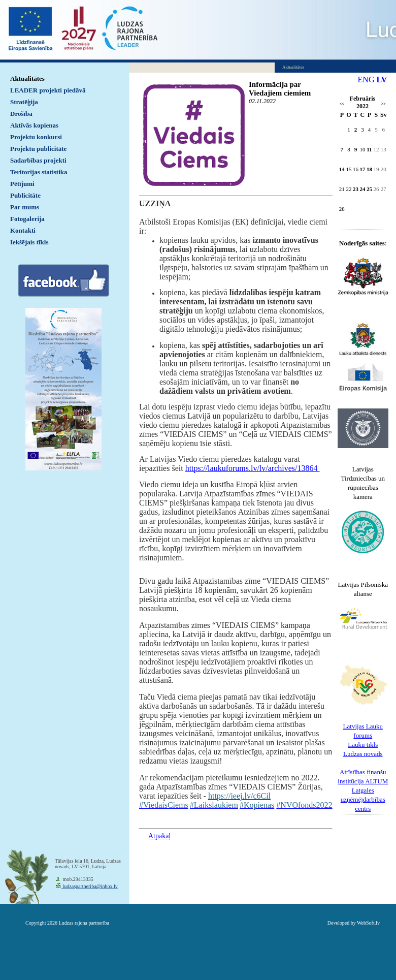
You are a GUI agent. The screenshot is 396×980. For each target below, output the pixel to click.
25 (369, 189)
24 (362, 189)
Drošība (21, 114)
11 (369, 149)
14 (342, 169)
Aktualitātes (27, 78)
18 (369, 169)
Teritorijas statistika (39, 172)
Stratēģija (24, 102)
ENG (366, 80)
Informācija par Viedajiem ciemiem (280, 89)
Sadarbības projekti (38, 160)
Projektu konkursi (36, 137)
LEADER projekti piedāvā (48, 90)
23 (356, 189)
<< (342, 104)
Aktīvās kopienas (34, 125)
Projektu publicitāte (38, 149)
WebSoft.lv (368, 923)
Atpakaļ (159, 836)
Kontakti (23, 230)
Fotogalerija (27, 219)
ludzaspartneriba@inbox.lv (90, 886)
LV (382, 80)
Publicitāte (25, 195)
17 (362, 169)
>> (384, 104)
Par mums (25, 207)
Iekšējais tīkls (29, 242)
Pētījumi (22, 184)
